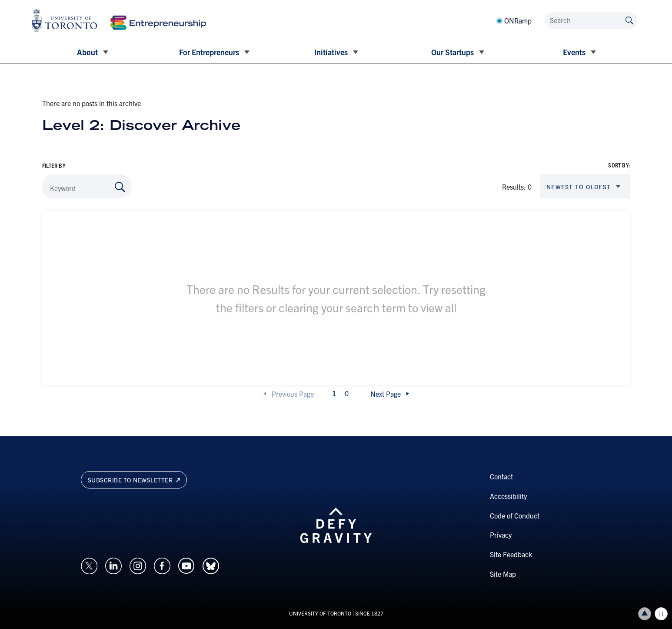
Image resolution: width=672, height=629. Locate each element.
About (87, 52)
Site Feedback (511, 554)
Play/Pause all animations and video (661, 614)
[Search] (591, 20)
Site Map (503, 574)
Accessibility (508, 496)
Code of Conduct (515, 515)
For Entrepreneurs (209, 52)
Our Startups (452, 52)
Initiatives (331, 52)
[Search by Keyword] (120, 187)
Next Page (386, 394)
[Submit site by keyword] (629, 20)
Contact (501, 476)
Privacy (501, 535)
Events (574, 52)
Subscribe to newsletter (134, 480)
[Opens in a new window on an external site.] (89, 565)
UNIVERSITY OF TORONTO (320, 613)
